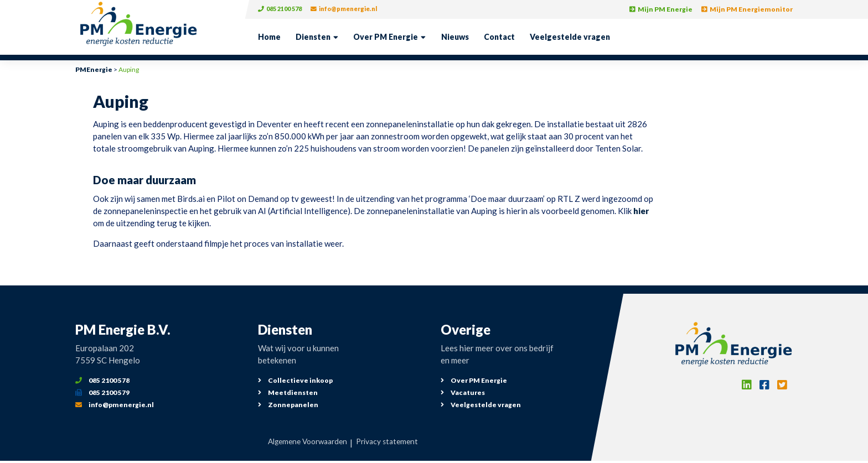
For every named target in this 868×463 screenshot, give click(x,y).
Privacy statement (393, 442)
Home (269, 37)
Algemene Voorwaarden (304, 442)
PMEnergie (94, 69)
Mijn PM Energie (661, 9)
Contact (499, 37)
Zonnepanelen (288, 405)
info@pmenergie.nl (354, 9)
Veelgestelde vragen (570, 37)
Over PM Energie (386, 37)
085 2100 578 (283, 9)
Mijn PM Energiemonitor (747, 9)
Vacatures (463, 392)
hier (641, 211)
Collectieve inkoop (295, 380)
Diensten (313, 37)
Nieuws (455, 37)
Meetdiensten (288, 392)
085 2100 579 (102, 392)
